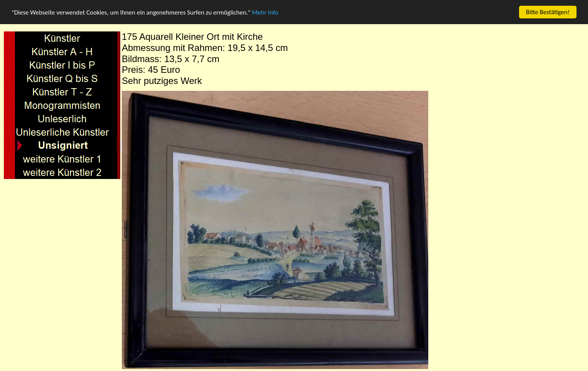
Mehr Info (265, 12)
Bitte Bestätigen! (548, 12)
